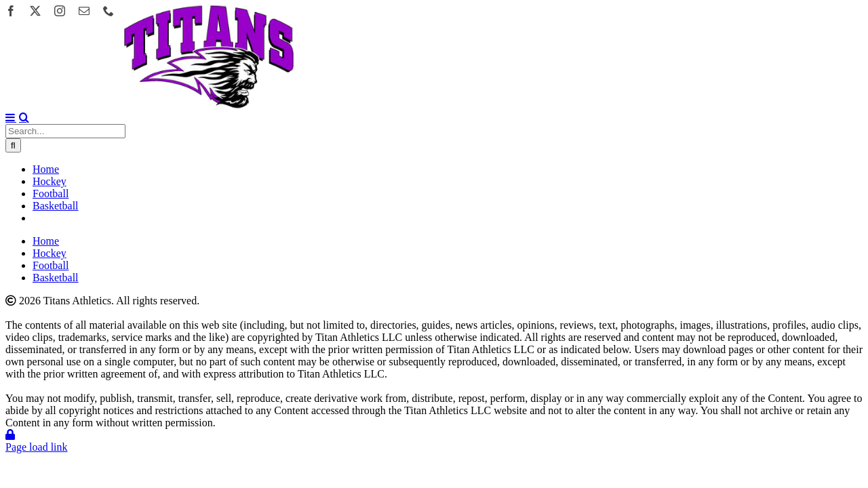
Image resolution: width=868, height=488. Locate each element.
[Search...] (65, 131)
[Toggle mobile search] (24, 117)
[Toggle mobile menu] (11, 117)
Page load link (37, 447)
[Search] (13, 145)
